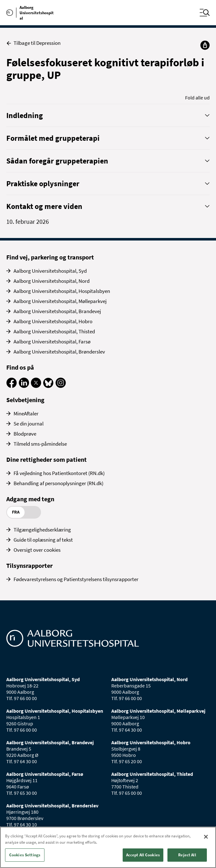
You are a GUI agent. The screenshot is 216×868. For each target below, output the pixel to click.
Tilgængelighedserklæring (42, 530)
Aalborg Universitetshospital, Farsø (52, 342)
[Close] (206, 837)
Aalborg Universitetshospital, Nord (52, 281)
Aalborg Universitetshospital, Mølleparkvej (60, 301)
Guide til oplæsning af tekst (43, 540)
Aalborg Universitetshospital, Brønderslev (59, 352)
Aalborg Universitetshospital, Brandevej (57, 311)
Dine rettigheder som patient (47, 459)
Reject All (187, 855)
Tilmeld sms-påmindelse (40, 444)
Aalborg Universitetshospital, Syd (50, 271)
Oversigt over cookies (37, 550)
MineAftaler (26, 413)
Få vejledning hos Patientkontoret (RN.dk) (59, 473)
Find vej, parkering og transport (50, 257)
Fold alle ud (197, 98)
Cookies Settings (25, 855)
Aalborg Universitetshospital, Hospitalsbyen (62, 291)
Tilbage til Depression (33, 43)
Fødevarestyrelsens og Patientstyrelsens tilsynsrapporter (76, 579)
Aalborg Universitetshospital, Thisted (54, 331)
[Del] (205, 45)
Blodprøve (25, 434)
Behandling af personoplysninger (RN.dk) (58, 483)
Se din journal (29, 424)
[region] (108, 847)
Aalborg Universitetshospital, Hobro (53, 321)
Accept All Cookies (143, 855)
